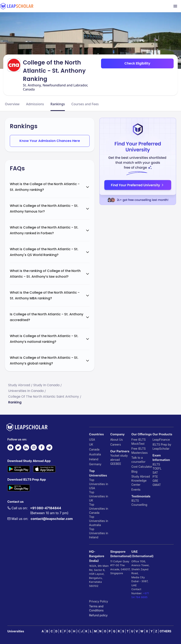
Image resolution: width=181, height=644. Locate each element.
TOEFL (157, 468)
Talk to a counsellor (138, 460)
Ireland (94, 459)
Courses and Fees (85, 104)
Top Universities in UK (99, 496)
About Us (116, 440)
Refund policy (98, 615)
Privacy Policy (99, 601)
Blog (134, 471)
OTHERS (166, 631)
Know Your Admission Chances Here (50, 141)
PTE (155, 477)
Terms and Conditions (96, 608)
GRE (155, 481)
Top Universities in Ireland (99, 533)
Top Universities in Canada (99, 509)
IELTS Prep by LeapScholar (162, 446)
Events (136, 490)
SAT (155, 473)
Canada (94, 449)
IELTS (135, 501)
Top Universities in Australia (99, 521)
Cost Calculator (142, 467)
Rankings (58, 104)
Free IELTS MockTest (138, 442)
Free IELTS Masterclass (139, 451)
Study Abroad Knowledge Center (141, 480)
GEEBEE (116, 464)
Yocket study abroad (119, 458)
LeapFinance (161, 440)
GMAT (157, 485)
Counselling (139, 505)
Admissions (35, 104)
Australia (95, 454)
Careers (116, 444)
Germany (95, 464)
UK (91, 444)
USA (92, 440)
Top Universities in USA (99, 484)
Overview (12, 104)
